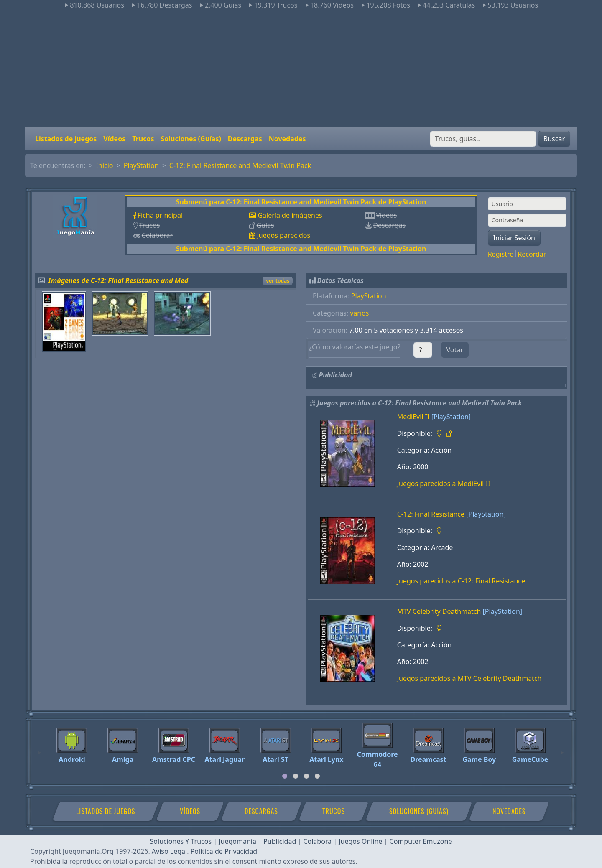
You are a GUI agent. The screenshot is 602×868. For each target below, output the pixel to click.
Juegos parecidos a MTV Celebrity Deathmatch (469, 678)
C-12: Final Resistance (431, 514)
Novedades (287, 139)
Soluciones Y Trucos (181, 841)
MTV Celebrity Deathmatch (439, 611)
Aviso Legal (169, 851)
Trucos (143, 139)
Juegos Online (360, 841)
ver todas (278, 281)
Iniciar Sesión (514, 238)
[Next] (562, 749)
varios (359, 313)
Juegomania (237, 841)
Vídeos (114, 139)
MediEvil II (413, 417)
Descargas (245, 139)
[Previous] (40, 749)
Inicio (105, 165)
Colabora (317, 841)
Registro (501, 254)
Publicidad (280, 841)
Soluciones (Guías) (191, 139)
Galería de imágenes (290, 215)
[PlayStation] (451, 417)
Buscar (554, 139)
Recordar (532, 254)
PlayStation (141, 165)
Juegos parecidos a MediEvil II (444, 484)
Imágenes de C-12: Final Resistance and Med (119, 280)
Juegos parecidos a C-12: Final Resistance (461, 581)
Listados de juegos (66, 139)
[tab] (285, 776)
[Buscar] (483, 139)
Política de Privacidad (224, 851)
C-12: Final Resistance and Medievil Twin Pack (240, 165)
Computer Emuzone (421, 841)
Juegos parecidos (283, 235)
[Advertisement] (301, 69)
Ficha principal (160, 215)
